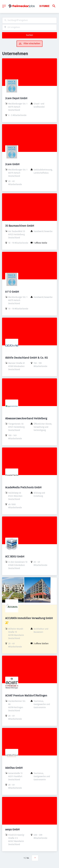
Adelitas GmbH (14, 768)
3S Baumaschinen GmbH (20, 226)
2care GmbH (12, 164)
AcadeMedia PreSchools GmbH (23, 487)
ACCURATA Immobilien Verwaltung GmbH (29, 618)
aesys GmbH (12, 829)
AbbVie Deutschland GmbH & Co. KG (27, 358)
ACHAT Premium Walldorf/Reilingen (26, 696)
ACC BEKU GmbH (15, 557)
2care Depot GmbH (16, 98)
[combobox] (29, 20)
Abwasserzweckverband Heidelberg (26, 418)
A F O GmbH (12, 292)
